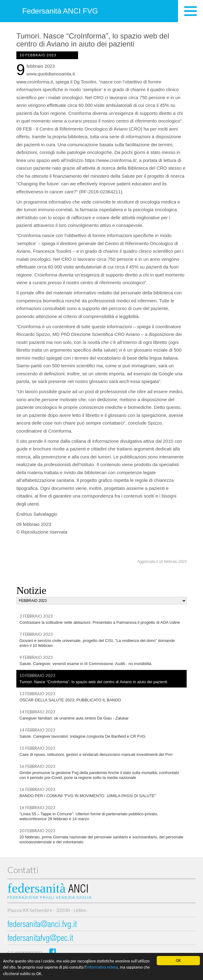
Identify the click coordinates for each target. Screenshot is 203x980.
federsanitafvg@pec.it (40, 939)
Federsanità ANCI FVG (60, 11)
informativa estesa (102, 968)
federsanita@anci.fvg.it (42, 925)
